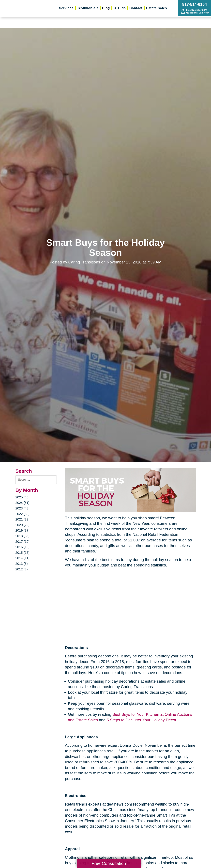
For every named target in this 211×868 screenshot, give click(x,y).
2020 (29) (22, 525)
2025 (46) (22, 497)
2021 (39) (22, 519)
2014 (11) (22, 558)
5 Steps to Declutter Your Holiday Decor (142, 720)
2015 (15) (22, 553)
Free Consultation (109, 863)
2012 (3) (22, 569)
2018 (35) (22, 536)
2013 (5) (22, 564)
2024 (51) (22, 503)
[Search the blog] (36, 480)
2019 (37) (22, 530)
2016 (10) (22, 547)
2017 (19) (22, 542)
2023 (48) (22, 508)
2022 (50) (22, 514)
